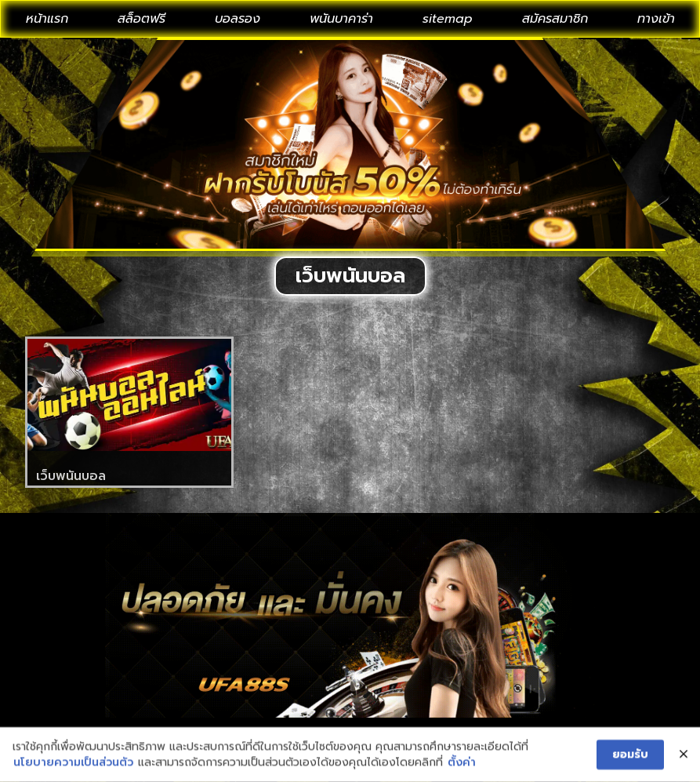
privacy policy (446, 737)
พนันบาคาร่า (341, 19)
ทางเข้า (656, 19)
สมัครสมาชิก (555, 19)
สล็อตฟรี (141, 19)
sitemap (448, 19)
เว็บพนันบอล (71, 476)
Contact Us (245, 737)
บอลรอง (238, 19)
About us (341, 737)
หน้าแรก (47, 19)
